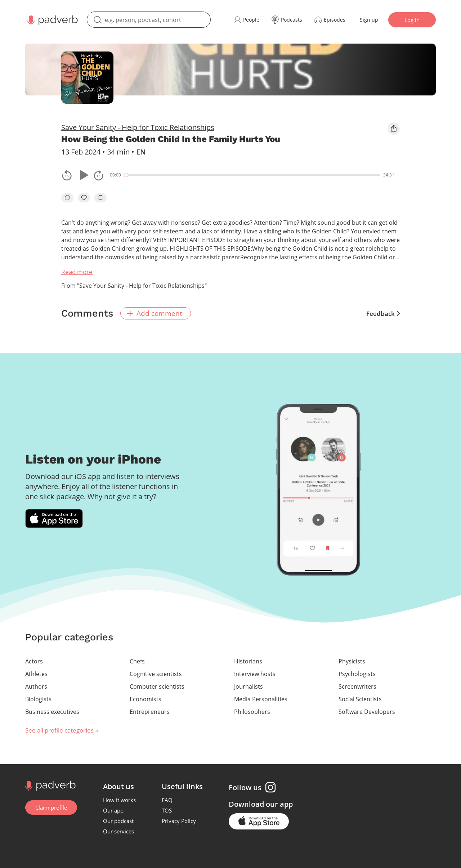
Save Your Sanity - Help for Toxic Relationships (138, 127)
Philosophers (252, 712)
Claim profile (51, 807)
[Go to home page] (50, 785)
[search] (149, 20)
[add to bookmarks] (100, 198)
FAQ (167, 800)
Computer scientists (157, 686)
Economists (146, 699)
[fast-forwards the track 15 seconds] (99, 175)
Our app (113, 810)
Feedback (383, 314)
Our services (118, 831)
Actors (34, 661)
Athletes (36, 674)
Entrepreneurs (150, 712)
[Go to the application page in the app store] (259, 821)
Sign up (369, 20)
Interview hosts (255, 674)
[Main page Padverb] (52, 20)
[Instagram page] (270, 787)
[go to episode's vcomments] (67, 198)
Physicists (352, 661)
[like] (84, 198)
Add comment (155, 313)
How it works (119, 800)
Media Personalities (261, 699)
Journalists (249, 686)
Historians (248, 661)
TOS (167, 810)
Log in (412, 20)
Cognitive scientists (156, 674)
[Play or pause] (83, 175)
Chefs (137, 661)
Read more (77, 272)
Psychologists (357, 674)
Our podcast (118, 821)
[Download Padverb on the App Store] (54, 519)
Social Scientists (360, 699)
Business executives (52, 712)
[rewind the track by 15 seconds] (67, 175)
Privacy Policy (179, 821)
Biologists (38, 699)
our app (279, 804)
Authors (36, 686)
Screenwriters (357, 686)
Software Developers (367, 712)
